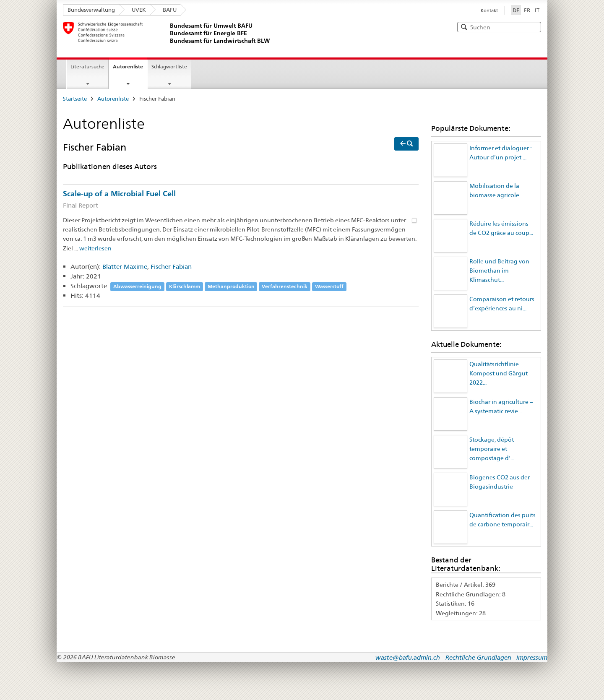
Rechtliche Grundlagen (478, 657)
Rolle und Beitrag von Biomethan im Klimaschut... (499, 271)
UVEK (139, 10)
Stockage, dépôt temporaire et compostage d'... (492, 449)
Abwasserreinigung (137, 286)
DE (517, 10)
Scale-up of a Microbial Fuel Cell (241, 200)
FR (527, 10)
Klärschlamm (185, 286)
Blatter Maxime (125, 267)
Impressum (532, 657)
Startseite (75, 99)
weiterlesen (95, 248)
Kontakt (489, 10)
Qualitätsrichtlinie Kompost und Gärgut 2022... (499, 373)
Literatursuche (87, 66)
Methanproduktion (231, 286)
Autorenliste (128, 66)
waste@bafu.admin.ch (408, 657)
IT (537, 10)
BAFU (170, 10)
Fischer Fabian (171, 267)
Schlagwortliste (169, 66)
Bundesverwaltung (91, 10)
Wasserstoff (329, 286)
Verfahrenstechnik (285, 286)
